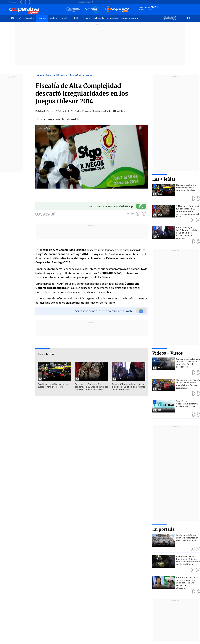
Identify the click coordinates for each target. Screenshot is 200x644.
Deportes (42, 18)
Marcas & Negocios (130, 18)
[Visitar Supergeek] (174, 21)
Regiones (54, 18)
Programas (113, 18)
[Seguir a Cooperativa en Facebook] (22, 2)
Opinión (75, 18)
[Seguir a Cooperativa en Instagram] (30, 2)
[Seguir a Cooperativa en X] (26, 2)
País (19, 18)
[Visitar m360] (170, 21)
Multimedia (99, 18)
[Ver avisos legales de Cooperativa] (166, 21)
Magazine (30, 18)
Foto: (40, 128)
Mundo (65, 18)
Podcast (86, 18)
